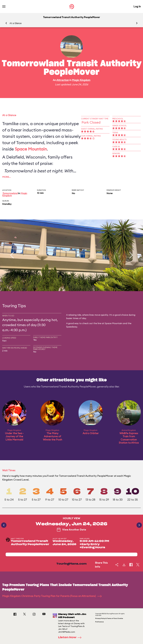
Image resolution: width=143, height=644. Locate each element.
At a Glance (16, 23)
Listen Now (71, 638)
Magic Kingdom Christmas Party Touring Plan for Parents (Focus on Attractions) (52, 596)
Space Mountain (31, 149)
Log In (137, 6)
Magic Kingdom (81, 80)
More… (6, 177)
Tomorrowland (10, 193)
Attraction (63, 80)
